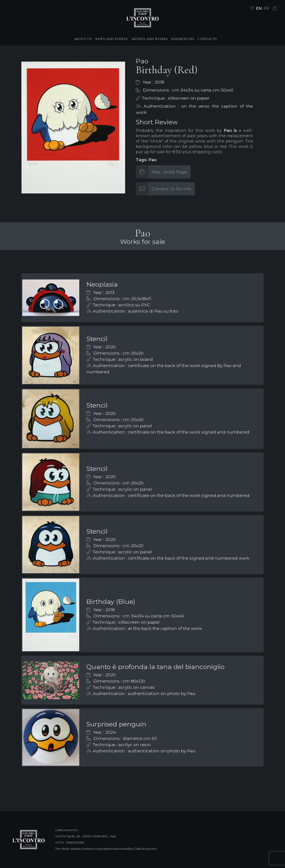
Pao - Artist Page (169, 172)
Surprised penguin (116, 724)
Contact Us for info (172, 189)
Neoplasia (102, 284)
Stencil (97, 339)
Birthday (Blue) (111, 602)
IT (252, 8)
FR (266, 8)
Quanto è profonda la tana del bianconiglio (155, 667)
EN (259, 8)
